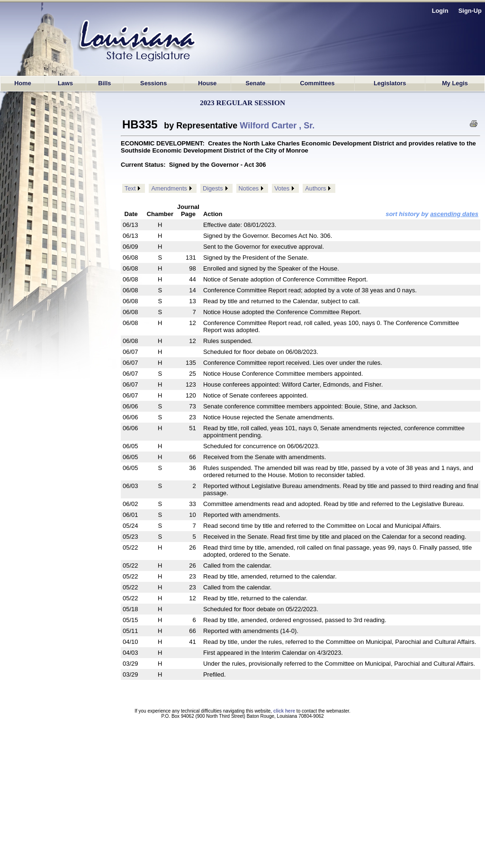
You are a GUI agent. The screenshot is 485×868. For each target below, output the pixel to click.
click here (284, 711)
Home (23, 83)
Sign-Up (470, 11)
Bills (104, 83)
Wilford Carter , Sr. (277, 126)
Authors (315, 188)
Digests (213, 188)
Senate (255, 83)
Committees (317, 83)
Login (440, 11)
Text (130, 188)
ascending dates (454, 214)
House (207, 83)
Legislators (390, 83)
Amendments (169, 188)
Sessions (153, 83)
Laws (65, 83)
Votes (282, 188)
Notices (249, 188)
